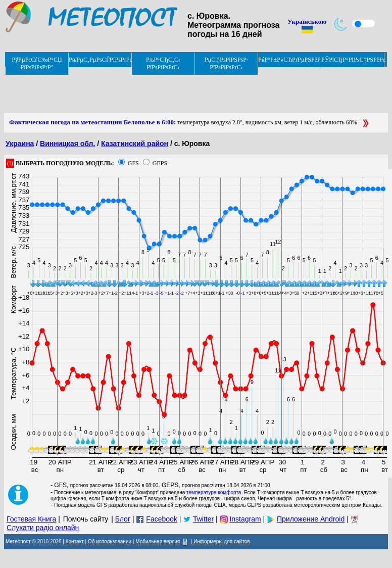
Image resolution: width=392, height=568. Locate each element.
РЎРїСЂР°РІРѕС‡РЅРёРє (353, 60)
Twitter (203, 519)
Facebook (161, 519)
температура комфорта (214, 492)
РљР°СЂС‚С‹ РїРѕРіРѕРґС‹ (163, 63)
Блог (123, 519)
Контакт (75, 541)
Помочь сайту (86, 519)
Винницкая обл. (67, 144)
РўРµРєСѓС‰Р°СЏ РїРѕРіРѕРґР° (37, 63)
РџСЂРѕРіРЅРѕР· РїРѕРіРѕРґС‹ (226, 63)
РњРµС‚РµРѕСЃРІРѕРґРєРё (100, 60)
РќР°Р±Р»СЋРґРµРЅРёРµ (290, 60)
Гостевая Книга (31, 519)
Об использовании (110, 541)
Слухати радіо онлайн (43, 528)
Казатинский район (135, 144)
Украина (20, 144)
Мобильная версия (158, 541)
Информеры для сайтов (222, 541)
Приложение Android (311, 519)
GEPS (160, 163)
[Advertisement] (188, 90)
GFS (133, 163)
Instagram (245, 519)
